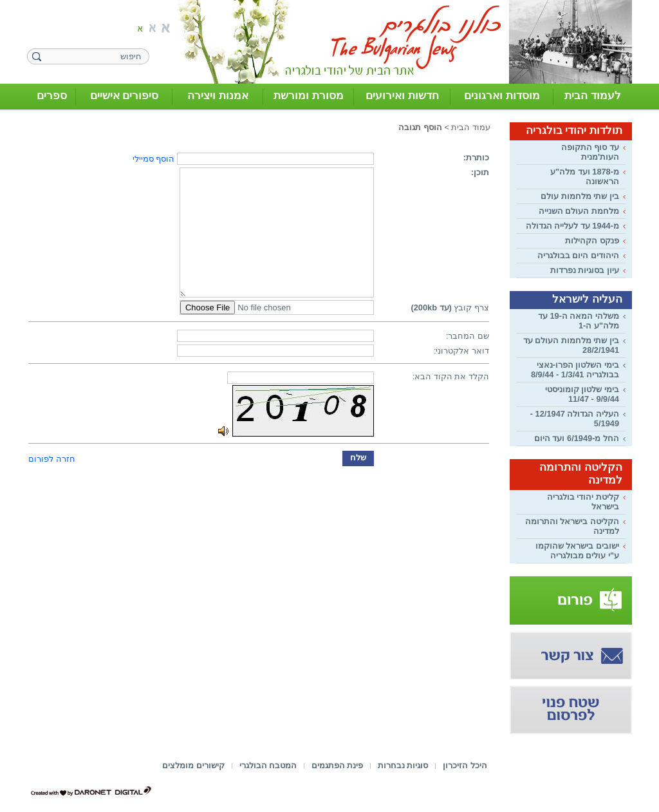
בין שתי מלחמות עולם (580, 196)
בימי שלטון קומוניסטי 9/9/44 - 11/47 (582, 394)
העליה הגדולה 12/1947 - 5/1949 (575, 419)
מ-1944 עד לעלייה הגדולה (572, 226)
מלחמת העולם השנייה (579, 211)
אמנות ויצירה (218, 96)
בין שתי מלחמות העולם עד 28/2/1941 (571, 345)
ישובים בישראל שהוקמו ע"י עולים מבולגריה (577, 551)
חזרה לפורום (52, 459)
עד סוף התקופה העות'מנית (590, 152)
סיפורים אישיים (125, 96)
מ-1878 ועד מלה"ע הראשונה (585, 176)
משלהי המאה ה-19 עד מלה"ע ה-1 (579, 321)
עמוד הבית (471, 127)
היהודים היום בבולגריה (578, 255)
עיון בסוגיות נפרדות (585, 270)
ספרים (52, 96)
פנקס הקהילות (592, 241)
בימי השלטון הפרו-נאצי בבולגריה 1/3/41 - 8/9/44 (575, 370)
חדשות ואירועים (402, 96)
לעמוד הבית (593, 96)
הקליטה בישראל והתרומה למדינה (572, 526)
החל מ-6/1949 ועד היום (577, 438)
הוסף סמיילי (154, 159)
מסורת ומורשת (309, 96)
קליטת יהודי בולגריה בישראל (583, 502)
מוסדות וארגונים (502, 96)
